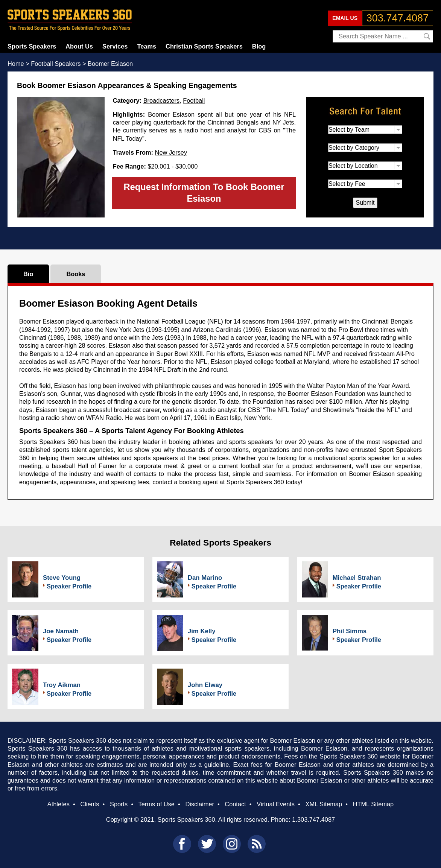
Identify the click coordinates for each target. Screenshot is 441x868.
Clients (90, 804)
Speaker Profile (69, 586)
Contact (235, 804)
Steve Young (62, 578)
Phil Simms (350, 631)
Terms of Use (156, 804)
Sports (119, 804)
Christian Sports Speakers (204, 46)
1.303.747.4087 (313, 819)
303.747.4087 (398, 18)
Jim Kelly (202, 631)
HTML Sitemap (373, 804)
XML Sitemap (324, 804)
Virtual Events (276, 804)
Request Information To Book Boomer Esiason (204, 193)
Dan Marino (205, 578)
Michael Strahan (357, 578)
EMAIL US (345, 18)
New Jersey (171, 152)
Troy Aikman (62, 685)
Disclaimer (199, 804)
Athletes (59, 804)
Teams (147, 46)
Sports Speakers (32, 46)
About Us (79, 46)
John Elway (205, 685)
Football (194, 100)
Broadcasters (161, 100)
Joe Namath (61, 631)
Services (115, 46)
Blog (259, 46)
